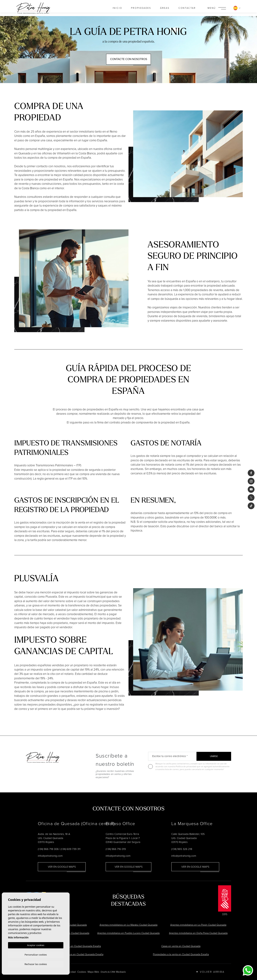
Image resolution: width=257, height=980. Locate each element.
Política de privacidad (186, 766)
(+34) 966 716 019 (116, 849)
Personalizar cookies (36, 954)
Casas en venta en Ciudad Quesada (181, 946)
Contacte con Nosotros (129, 59)
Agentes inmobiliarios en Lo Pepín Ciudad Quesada (198, 925)
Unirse (214, 756)
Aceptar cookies (36, 945)
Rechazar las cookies (36, 964)
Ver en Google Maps (62, 867)
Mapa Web (93, 972)
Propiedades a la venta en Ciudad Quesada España (181, 954)
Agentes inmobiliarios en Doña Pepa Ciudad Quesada (198, 933)
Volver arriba (210, 972)
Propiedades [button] (141, 8)
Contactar (187, 8)
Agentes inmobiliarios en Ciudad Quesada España (76, 954)
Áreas (165, 8)
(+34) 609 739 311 (71, 849)
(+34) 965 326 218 (182, 849)
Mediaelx (121, 972)
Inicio (117, 8)
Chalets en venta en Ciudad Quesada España (76, 946)
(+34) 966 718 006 (48, 849)
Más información (18, 937)
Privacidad (70, 972)
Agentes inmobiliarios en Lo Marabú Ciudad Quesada (128, 925)
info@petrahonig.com (50, 856)
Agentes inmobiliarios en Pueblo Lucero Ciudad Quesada (128, 933)
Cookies (82, 972)
